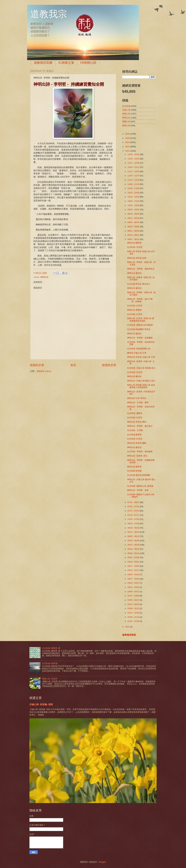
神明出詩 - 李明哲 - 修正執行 (140, 426)
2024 (128, 142)
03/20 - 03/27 (134, 583)
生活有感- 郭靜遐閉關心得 (139, 349)
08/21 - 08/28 (134, 231)
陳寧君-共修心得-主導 (137, 353)
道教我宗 (49, 14)
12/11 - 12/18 (134, 163)
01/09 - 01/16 (134, 617)
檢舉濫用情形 (129, 635)
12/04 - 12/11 (134, 167)
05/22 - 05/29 (134, 545)
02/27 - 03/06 (134, 596)
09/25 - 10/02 (134, 210)
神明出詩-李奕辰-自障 (137, 258)
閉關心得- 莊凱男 (50, 679)
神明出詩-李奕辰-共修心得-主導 (141, 357)
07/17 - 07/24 (134, 511)
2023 (128, 147)
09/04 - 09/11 (134, 222)
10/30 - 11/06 (134, 188)
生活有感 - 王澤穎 (135, 430)
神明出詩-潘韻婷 (134, 310)
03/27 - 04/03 (134, 579)
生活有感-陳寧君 (134, 435)
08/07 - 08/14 (134, 239)
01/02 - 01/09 (134, 621)
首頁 (73, 365)
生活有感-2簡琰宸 (50, 663)
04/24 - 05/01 (134, 562)
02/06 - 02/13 (134, 608)
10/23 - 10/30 (134, 193)
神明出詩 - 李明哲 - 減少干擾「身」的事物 (140, 300)
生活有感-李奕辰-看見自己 (139, 284)
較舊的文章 (109, 365)
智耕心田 (126, 114)
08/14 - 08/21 (134, 235)
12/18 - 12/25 (134, 159)
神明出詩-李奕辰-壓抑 (137, 422)
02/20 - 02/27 (134, 600)
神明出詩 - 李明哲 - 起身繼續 (140, 338)
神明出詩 (44, 277)
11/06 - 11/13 (134, 184)
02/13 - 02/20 (134, 604)
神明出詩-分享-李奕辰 (137, 398)
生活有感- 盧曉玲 (135, 413)
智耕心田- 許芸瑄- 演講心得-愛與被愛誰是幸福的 (141, 320)
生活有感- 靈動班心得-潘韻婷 (140, 325)
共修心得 (126, 110)
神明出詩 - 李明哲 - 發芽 (138, 490)
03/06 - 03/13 (134, 592)
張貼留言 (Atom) (44, 371)
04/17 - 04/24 (134, 566)
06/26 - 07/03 (134, 524)
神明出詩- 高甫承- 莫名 (137, 456)
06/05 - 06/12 (134, 536)
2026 (128, 134)
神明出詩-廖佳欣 (134, 273)
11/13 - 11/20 (134, 180)
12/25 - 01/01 (134, 154)
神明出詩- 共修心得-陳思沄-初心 (141, 381)
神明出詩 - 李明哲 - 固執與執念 (141, 269)
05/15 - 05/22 (134, 549)
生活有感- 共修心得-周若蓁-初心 (141, 368)
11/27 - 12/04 (134, 171)
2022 (128, 151)
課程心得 (126, 126)
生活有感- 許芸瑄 (135, 247)
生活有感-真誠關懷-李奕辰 (139, 329)
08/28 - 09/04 (134, 227)
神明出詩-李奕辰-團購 (137, 443)
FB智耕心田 (88, 63)
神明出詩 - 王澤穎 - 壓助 (138, 403)
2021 (128, 627)
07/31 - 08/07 (134, 502)
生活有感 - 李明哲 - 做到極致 (140, 452)
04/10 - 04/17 (134, 570)
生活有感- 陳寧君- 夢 (51, 648)
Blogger (102, 862)
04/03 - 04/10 (134, 574)
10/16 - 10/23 (134, 197)
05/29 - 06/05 (134, 541)
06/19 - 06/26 (134, 528)
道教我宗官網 (43, 63)
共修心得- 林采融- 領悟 (41, 704)
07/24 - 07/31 (134, 506)
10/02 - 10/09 (134, 205)
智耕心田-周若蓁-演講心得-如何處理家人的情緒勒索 (141, 386)
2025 (128, 138)
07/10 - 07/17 (134, 515)
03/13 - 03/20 (134, 587)
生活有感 (126, 106)
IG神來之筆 (66, 63)
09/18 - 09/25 (134, 214)
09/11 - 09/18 (134, 218)
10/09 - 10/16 (134, 201)
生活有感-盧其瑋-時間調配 (139, 475)
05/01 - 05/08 (134, 557)
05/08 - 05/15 (134, 553)
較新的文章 (37, 365)
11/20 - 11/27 (134, 176)
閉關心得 (126, 122)
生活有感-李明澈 (134, 471)
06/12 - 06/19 (134, 532)
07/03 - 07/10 (134, 519)
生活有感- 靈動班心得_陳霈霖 (140, 486)
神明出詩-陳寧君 (134, 243)
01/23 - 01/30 (134, 613)
